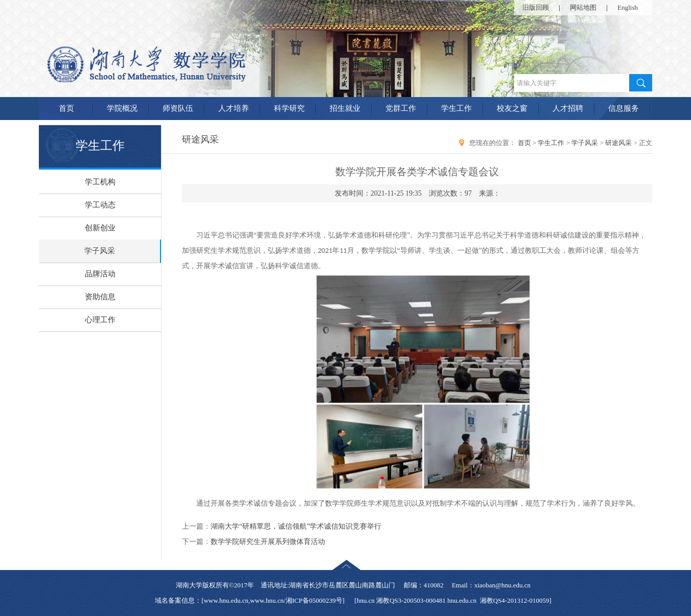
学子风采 (100, 251)
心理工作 (100, 320)
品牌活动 (100, 274)
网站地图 (583, 7)
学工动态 (100, 205)
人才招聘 (568, 108)
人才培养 (234, 108)
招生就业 (345, 108)
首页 (66, 108)
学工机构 (100, 182)
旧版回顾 (536, 7)
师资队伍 (178, 108)
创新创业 (100, 228)
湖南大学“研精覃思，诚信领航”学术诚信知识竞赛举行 (296, 526)
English (628, 7)
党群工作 (401, 108)
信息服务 (624, 108)
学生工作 (456, 108)
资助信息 (100, 297)
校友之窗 (512, 108)
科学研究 (289, 108)
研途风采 (618, 143)
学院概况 (122, 108)
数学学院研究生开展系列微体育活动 (268, 542)
